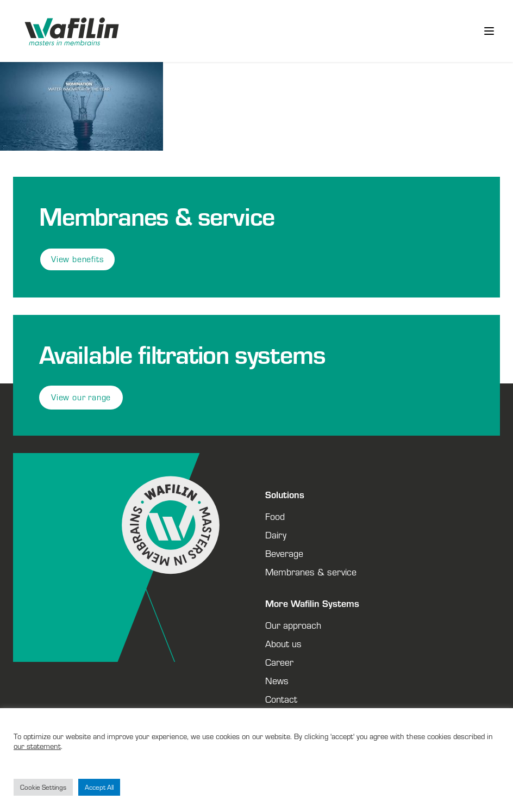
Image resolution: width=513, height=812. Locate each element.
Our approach (293, 625)
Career (279, 662)
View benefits (77, 259)
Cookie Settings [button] (43, 787)
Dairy (276, 535)
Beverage (284, 553)
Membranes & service (311, 572)
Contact (281, 699)
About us (283, 643)
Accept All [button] (99, 787)
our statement (37, 746)
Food (275, 516)
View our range (81, 397)
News (277, 680)
